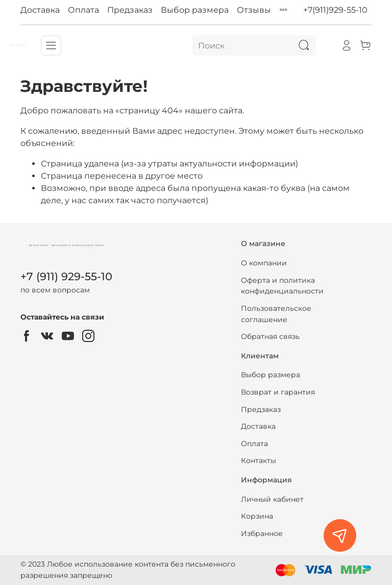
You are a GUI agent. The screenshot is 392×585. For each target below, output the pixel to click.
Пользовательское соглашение (276, 314)
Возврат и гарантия (278, 392)
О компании (264, 263)
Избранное (262, 533)
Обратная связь (270, 336)
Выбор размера (195, 10)
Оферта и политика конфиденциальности (282, 286)
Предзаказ (130, 10)
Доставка (40, 10)
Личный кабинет (272, 499)
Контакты (259, 460)
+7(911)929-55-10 (335, 10)
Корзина (257, 516)
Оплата (83, 10)
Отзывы (254, 10)
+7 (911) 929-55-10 (66, 276)
